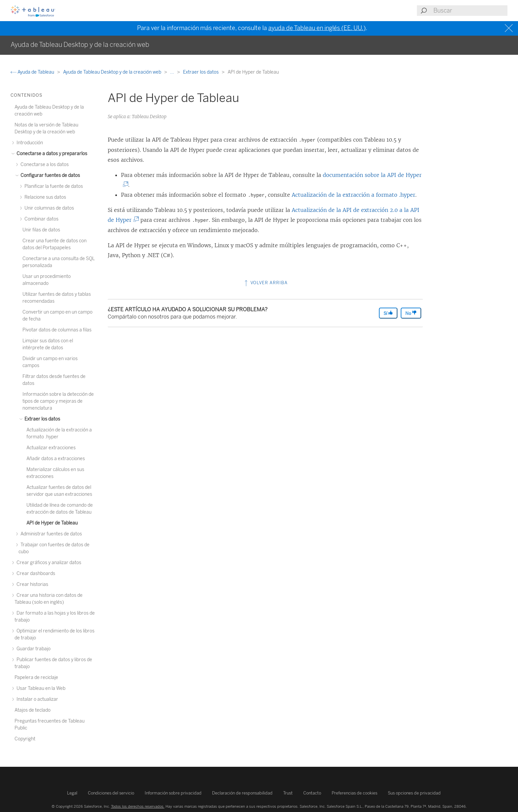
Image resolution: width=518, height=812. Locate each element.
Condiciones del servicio (111, 793)
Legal (72, 793)
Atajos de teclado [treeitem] (33, 710)
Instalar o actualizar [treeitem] (36, 699)
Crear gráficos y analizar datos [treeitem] (48, 563)
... (173, 72)
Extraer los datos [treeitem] (41, 419)
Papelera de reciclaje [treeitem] (36, 677)
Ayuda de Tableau (33, 72)
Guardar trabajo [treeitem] (33, 649)
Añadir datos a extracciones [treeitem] (56, 459)
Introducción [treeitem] (29, 143)
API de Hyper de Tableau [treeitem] (52, 523)
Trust (288, 793)
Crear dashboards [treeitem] (35, 574)
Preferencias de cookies (354, 793)
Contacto (312, 793)
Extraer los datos (201, 72)
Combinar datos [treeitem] (40, 219)
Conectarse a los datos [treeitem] (44, 165)
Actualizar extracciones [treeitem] (51, 448)
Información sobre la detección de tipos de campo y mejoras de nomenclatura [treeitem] (58, 401)
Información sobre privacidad (173, 793)
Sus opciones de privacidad (414, 793)
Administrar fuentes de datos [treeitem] (50, 534)
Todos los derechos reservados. (138, 806)
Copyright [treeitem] (25, 739)
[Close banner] (510, 28)
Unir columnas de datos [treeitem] (48, 208)
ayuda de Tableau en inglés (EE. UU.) (317, 28)
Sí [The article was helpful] (388, 313)
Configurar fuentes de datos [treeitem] (49, 175)
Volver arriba (265, 283)
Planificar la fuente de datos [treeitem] (53, 186)
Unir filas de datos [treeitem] (41, 230)
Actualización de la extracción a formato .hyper (353, 195)
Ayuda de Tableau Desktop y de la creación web (113, 72)
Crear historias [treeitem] (31, 584)
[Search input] (470, 11)
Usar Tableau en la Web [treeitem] (40, 688)
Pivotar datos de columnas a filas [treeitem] (57, 330)
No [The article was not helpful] (411, 313)
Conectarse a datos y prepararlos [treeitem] (51, 154)
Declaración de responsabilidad (242, 793)
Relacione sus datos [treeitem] (44, 197)
